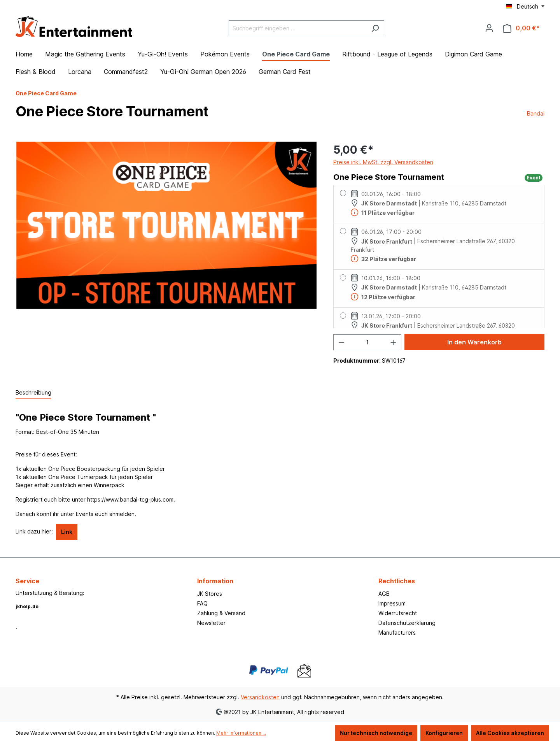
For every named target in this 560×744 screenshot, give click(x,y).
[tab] (33, 393)
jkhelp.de (27, 606)
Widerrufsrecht (398, 613)
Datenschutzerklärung (407, 623)
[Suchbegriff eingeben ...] (297, 28)
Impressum (392, 603)
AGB (384, 594)
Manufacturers (397, 633)
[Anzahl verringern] (341, 342)
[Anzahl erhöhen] (394, 342)
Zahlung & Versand (221, 613)
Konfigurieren (444, 733)
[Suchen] (375, 28)
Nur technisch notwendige (376, 733)
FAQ (202, 603)
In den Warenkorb (474, 342)
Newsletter (211, 623)
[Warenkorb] (521, 28)
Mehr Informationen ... (241, 733)
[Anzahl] (367, 342)
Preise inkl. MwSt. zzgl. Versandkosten (383, 162)
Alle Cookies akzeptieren (510, 733)
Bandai (536, 113)
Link (67, 532)
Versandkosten (260, 697)
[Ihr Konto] (489, 28)
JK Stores (210, 594)
